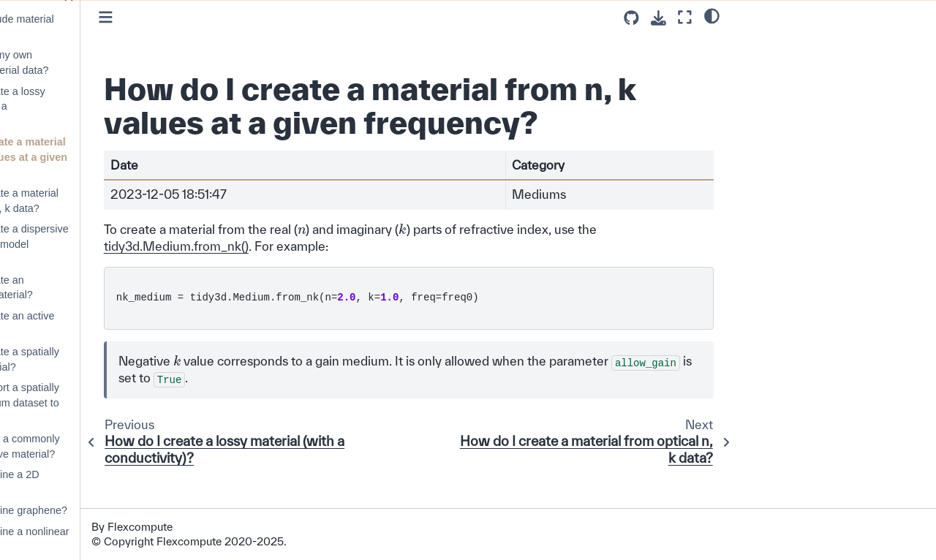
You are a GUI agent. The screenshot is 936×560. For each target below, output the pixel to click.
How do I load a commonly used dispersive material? (105, 446)
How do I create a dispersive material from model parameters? (109, 244)
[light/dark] (712, 15)
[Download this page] (658, 18)
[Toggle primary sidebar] (212, 17)
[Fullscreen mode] (685, 17)
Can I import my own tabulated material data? (99, 63)
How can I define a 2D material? (94, 482)
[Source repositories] (631, 18)
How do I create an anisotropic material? (91, 288)
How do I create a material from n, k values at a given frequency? (108, 157)
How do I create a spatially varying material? (104, 359)
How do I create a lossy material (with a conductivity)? (97, 106)
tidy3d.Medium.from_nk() (283, 280)
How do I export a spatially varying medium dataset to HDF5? (104, 402)
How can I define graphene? (108, 510)
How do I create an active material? (102, 323)
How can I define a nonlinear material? (109, 539)
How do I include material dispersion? (102, 27)
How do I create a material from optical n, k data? (104, 201)
